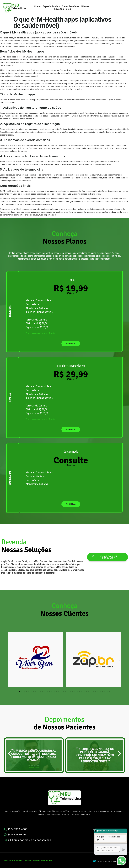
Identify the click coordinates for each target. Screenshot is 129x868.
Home (37, 6)
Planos (85, 6)
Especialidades (51, 6)
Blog (68, 9)
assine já (71, 343)
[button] (9, 660)
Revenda (59, 9)
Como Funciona (71, 6)
